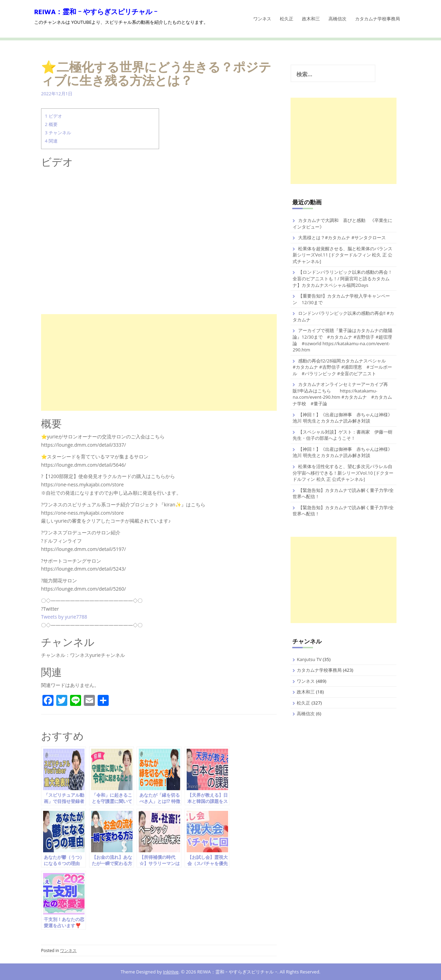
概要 (51, 124)
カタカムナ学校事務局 (378, 19)
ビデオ (53, 116)
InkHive (171, 972)
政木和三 (311, 19)
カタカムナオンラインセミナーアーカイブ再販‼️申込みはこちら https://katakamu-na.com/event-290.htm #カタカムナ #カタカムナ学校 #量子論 (342, 394)
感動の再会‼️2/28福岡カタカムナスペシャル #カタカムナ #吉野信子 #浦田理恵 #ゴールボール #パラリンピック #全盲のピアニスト (344, 367)
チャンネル (58, 133)
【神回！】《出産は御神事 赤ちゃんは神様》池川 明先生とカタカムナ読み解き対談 (342, 418)
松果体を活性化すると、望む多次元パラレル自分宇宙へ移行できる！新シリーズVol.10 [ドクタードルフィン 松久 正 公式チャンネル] (343, 473)
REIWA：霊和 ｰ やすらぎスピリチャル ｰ (96, 12)
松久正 (287, 19)
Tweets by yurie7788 (64, 617)
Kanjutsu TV (309, 659)
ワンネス (262, 19)
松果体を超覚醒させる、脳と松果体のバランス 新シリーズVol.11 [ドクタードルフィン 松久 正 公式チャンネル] (342, 255)
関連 (51, 141)
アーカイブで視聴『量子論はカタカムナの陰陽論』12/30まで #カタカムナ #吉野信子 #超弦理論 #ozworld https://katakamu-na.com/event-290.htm (342, 340)
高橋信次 (337, 19)
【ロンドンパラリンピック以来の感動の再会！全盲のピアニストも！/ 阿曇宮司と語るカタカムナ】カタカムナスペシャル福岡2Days (342, 278)
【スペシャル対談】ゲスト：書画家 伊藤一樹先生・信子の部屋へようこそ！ (342, 435)
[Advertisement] (159, 362)
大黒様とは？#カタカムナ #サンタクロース (342, 237)
